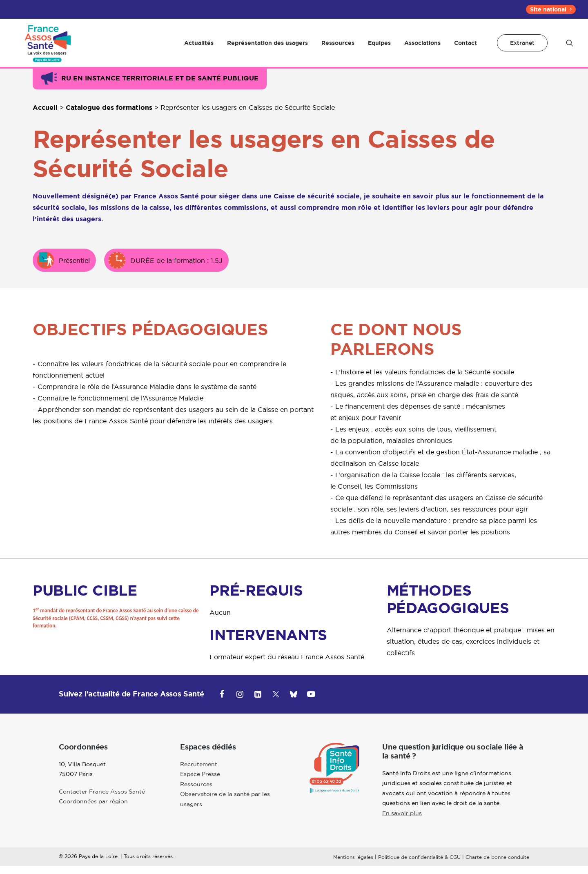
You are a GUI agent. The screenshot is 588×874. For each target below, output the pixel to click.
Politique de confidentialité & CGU (419, 865)
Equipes (379, 47)
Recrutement (199, 772)
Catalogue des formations (109, 116)
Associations (422, 47)
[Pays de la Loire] (47, 47)
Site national (551, 9)
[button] (570, 47)
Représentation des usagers (267, 47)
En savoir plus (402, 821)
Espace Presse (200, 782)
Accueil (45, 116)
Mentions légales (353, 865)
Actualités (199, 47)
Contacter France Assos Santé (102, 800)
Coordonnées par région (93, 810)
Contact (465, 47)
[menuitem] (551, 9)
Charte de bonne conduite (497, 865)
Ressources (338, 47)
